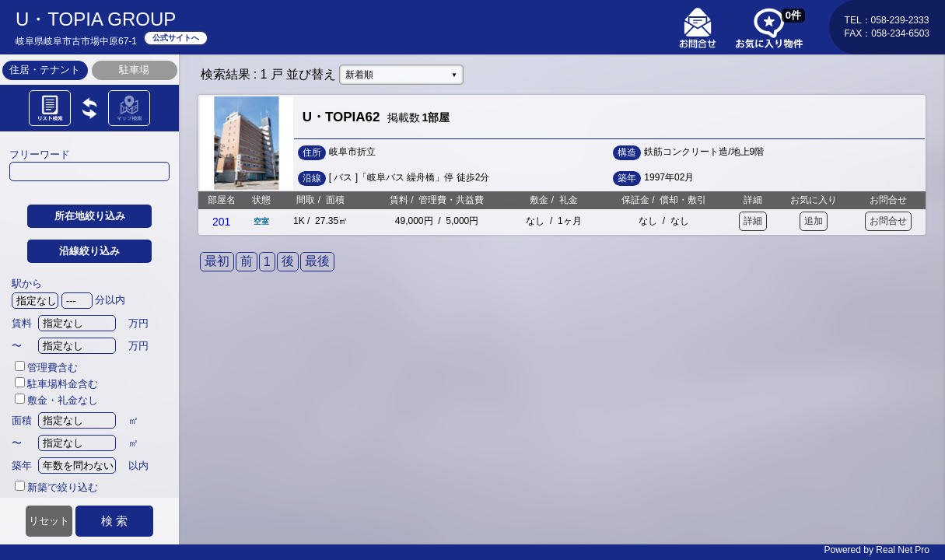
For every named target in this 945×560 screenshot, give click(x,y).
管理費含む (46, 367)
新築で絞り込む (56, 487)
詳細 (753, 221)
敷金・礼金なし (56, 400)
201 (221, 222)
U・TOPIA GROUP (96, 19)
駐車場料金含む (56, 384)
